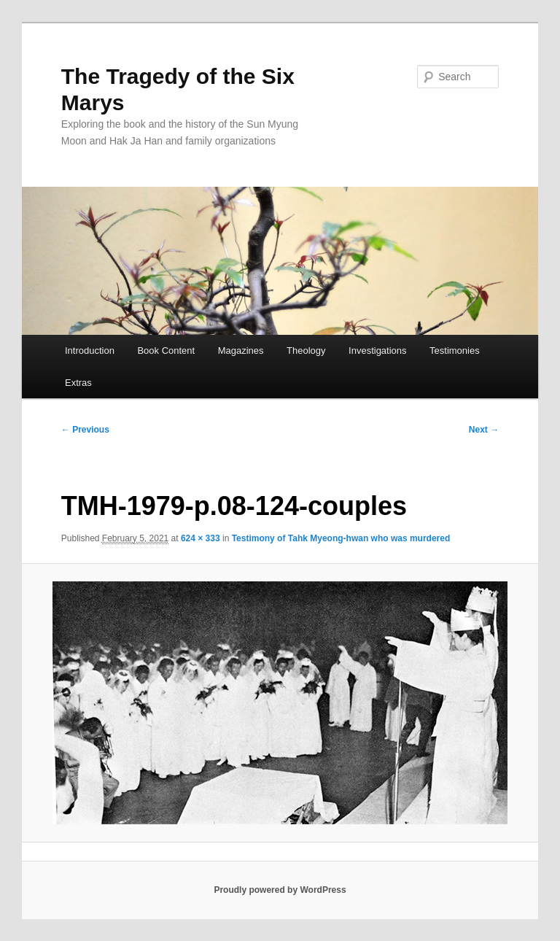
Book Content (166, 351)
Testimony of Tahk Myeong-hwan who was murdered (341, 538)
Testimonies (455, 351)
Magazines (241, 351)
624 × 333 (201, 538)
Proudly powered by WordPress (280, 890)
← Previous (85, 430)
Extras (78, 383)
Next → (484, 430)
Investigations (378, 351)
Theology (306, 351)
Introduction (90, 351)
